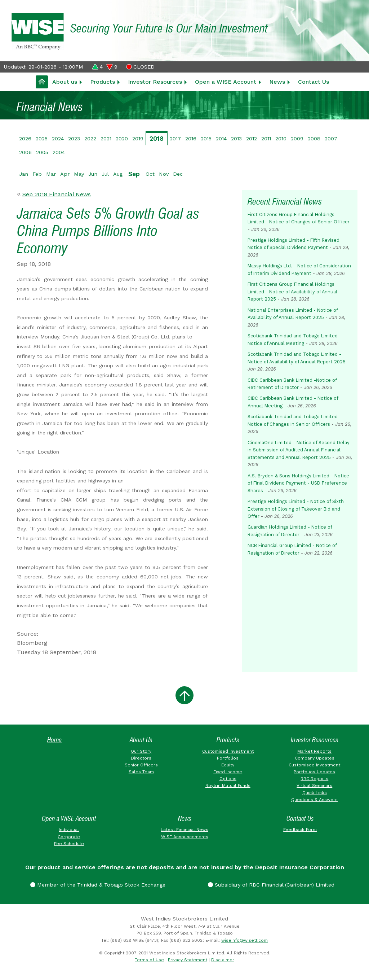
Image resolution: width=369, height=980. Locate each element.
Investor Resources (155, 82)
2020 (122, 139)
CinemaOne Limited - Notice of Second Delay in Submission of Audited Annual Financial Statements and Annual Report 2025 (299, 450)
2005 (42, 152)
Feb (37, 174)
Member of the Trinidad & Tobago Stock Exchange (98, 885)
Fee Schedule (69, 844)
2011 (266, 139)
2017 (175, 139)
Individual (69, 830)
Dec (178, 174)
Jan (24, 174)
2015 (206, 139)
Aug (118, 174)
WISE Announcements (185, 837)
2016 (191, 139)
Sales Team (141, 772)
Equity (228, 765)
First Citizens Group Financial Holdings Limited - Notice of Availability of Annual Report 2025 (292, 292)
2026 (25, 139)
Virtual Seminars (314, 786)
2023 (74, 139)
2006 (25, 152)
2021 (106, 139)
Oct (150, 174)
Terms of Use (149, 960)
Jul (105, 174)
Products (103, 82)
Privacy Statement (188, 960)
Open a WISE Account (226, 82)
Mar (51, 174)
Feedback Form (300, 830)
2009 (297, 139)
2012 (252, 139)
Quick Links (315, 793)
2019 (138, 139)
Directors (141, 758)
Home (54, 740)
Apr (65, 174)
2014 (221, 139)
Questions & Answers (314, 800)
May (79, 174)
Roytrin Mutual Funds (228, 786)
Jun (93, 174)
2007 (331, 139)
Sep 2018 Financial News (57, 194)
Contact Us (314, 82)
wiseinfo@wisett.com (244, 940)
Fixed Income (228, 772)
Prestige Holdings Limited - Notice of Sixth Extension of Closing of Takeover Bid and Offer (296, 509)
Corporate (69, 837)
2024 (58, 139)
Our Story (141, 751)
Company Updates (315, 758)
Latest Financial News (184, 830)
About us (65, 82)
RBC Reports (314, 779)
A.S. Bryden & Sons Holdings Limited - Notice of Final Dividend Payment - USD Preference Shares (298, 483)
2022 (90, 139)
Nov (164, 174)
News (277, 82)
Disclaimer (223, 960)
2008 (314, 139)
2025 (42, 139)
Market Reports (314, 751)
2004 (59, 152)
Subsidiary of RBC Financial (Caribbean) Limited (271, 885)
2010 (281, 139)
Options (228, 779)
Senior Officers (141, 765)
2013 (236, 139)
